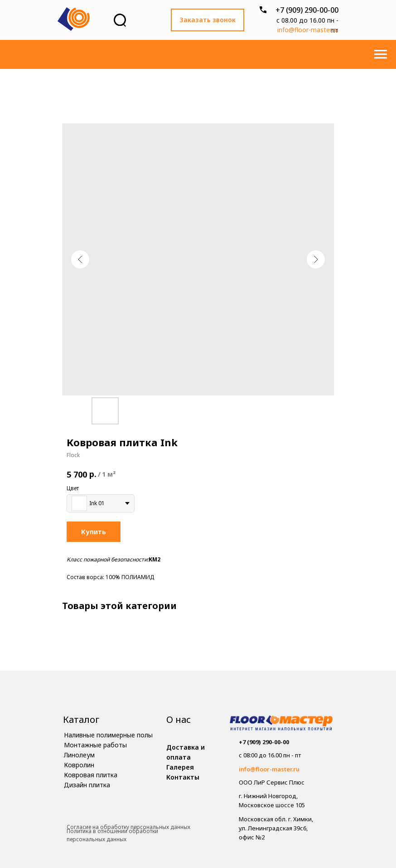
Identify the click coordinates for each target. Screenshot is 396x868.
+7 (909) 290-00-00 (307, 10)
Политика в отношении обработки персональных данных (112, 835)
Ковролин (79, 765)
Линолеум (79, 755)
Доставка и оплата (186, 752)
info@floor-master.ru (308, 30)
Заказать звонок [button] (208, 20)
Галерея (180, 767)
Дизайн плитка (87, 785)
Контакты (183, 777)
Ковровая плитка (91, 775)
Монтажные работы (95, 745)
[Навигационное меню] (381, 54)
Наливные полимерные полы (108, 735)
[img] (281, 724)
